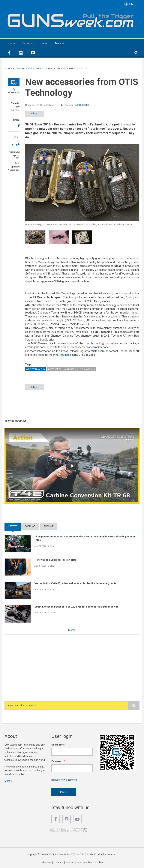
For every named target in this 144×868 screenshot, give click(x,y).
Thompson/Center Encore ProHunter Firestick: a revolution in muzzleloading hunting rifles (85, 538)
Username (58, 745)
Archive (49, 526)
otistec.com (98, 351)
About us (47, 863)
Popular (30, 526)
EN (130, 4)
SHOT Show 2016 (86, 369)
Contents (27, 43)
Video (45, 43)
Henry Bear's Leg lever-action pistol (56, 560)
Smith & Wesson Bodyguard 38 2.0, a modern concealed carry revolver (76, 607)
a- (13, 145)
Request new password (64, 780)
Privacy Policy (85, 863)
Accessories (82, 105)
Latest (13, 526)
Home (11, 43)
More (58, 43)
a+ (18, 144)
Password (58, 761)
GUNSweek (14, 93)
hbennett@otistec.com (63, 355)
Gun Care (69, 369)
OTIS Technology (36, 369)
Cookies (99, 863)
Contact (59, 863)
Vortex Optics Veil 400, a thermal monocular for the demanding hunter (76, 583)
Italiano (35, 114)
